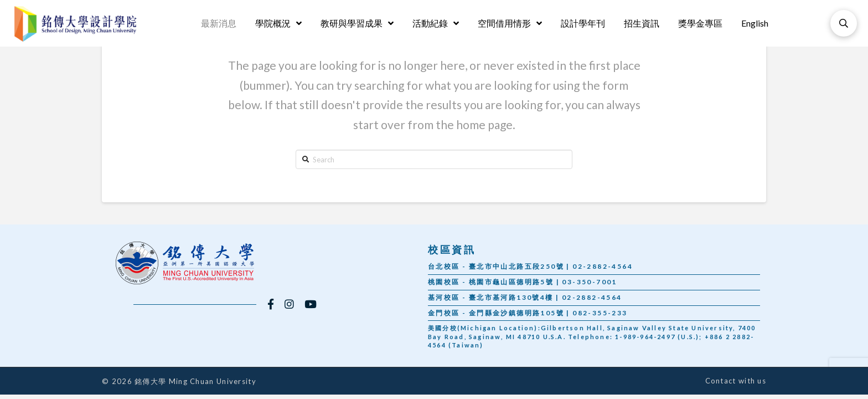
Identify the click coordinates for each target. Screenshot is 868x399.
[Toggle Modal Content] (844, 23)
